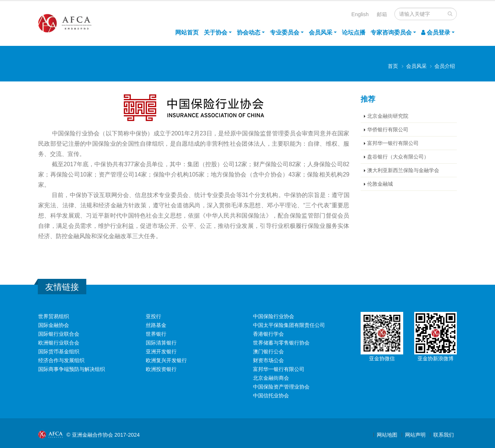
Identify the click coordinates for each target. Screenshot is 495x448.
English (360, 14)
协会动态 (249, 32)
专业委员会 (285, 32)
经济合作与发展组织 (61, 360)
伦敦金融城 (380, 184)
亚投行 (153, 316)
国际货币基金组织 (59, 352)
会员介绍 (445, 66)
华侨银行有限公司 (388, 130)
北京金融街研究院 (388, 116)
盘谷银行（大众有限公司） (398, 157)
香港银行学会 (268, 334)
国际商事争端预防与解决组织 (72, 369)
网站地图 (387, 435)
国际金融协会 (54, 325)
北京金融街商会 (271, 378)
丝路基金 (156, 325)
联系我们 (444, 435)
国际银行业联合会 (59, 334)
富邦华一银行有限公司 (393, 143)
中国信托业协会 (271, 396)
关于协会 (216, 32)
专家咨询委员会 (391, 32)
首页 (393, 66)
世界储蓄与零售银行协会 (281, 343)
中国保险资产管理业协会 (281, 387)
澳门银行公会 (268, 352)
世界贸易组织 (54, 316)
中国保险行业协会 (274, 316)
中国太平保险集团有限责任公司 (289, 325)
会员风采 (321, 32)
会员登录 (436, 32)
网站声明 (415, 435)
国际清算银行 (161, 343)
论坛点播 (354, 32)
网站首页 (187, 32)
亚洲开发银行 (161, 352)
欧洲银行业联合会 (59, 343)
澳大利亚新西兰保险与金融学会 (403, 170)
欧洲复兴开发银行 (166, 360)
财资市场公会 (268, 360)
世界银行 (156, 334)
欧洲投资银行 (161, 369)
